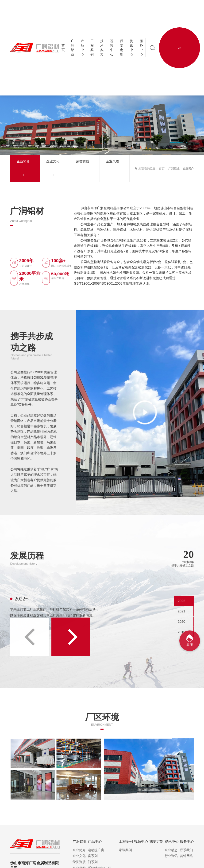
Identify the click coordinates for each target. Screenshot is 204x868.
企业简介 (23, 161)
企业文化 (53, 161)
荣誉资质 (83, 161)
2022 (181, 616)
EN (179, 48)
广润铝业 (174, 168)
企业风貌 (112, 161)
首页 (162, 168)
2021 (181, 627)
